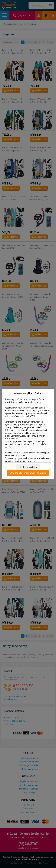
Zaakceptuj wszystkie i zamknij (28, 473)
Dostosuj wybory (28, 467)
